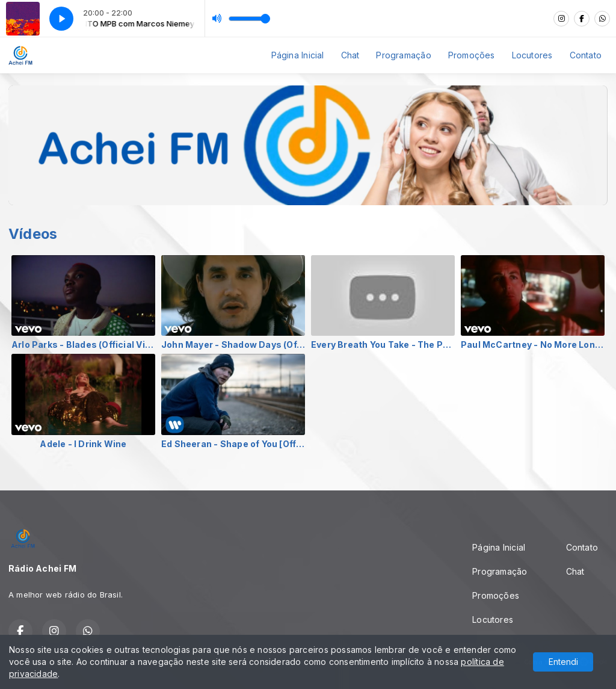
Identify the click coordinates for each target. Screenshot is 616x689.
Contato (586, 55)
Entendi (563, 662)
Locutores (532, 55)
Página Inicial (298, 55)
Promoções (472, 55)
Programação (403, 55)
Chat (350, 55)
